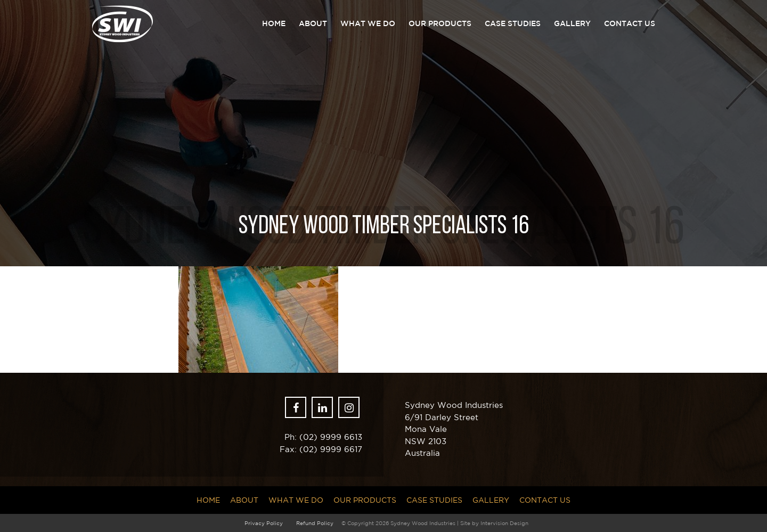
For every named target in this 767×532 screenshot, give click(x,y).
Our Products (440, 23)
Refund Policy (315, 523)
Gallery (572, 23)
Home (274, 23)
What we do (368, 23)
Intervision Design (504, 523)
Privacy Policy (264, 523)
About (313, 23)
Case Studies (513, 23)
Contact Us (630, 23)
